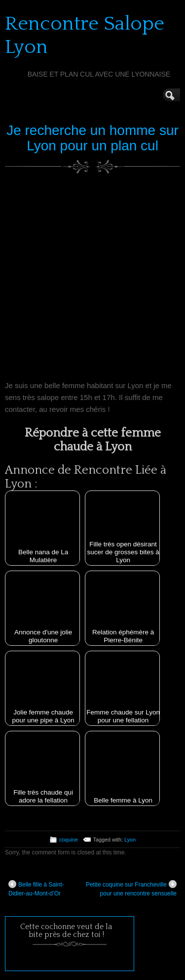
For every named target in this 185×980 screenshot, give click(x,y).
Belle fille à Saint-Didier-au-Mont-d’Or (36, 889)
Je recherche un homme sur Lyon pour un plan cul (92, 138)
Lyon (130, 840)
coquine (69, 840)
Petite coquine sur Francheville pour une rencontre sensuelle (131, 889)
